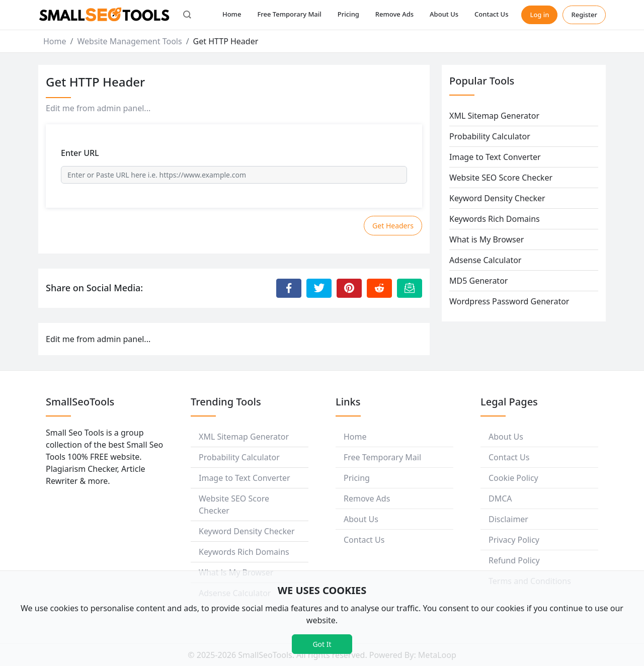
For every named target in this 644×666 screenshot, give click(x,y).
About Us (444, 14)
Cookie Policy (513, 478)
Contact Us (491, 14)
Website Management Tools (129, 41)
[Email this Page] (410, 288)
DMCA (500, 498)
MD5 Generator (478, 281)
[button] (187, 15)
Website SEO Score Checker (501, 178)
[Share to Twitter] (319, 288)
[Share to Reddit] (379, 288)
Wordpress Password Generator (509, 301)
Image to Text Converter (495, 157)
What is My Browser (487, 239)
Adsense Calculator (485, 260)
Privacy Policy (514, 540)
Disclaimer (508, 519)
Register (584, 15)
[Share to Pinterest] (349, 288)
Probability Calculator (490, 136)
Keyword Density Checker (497, 198)
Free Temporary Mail (289, 14)
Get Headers (393, 226)
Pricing (348, 14)
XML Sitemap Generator (494, 116)
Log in (539, 15)
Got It (322, 644)
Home (232, 14)
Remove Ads (394, 14)
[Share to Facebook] (289, 288)
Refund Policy (514, 560)
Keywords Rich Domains (495, 219)
